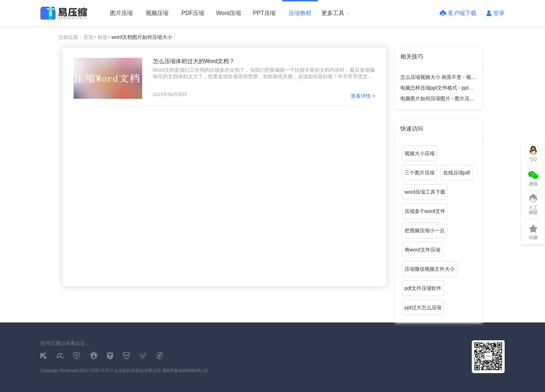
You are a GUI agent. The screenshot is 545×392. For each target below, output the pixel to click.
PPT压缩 (264, 13)
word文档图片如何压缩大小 (142, 37)
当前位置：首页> (77, 37)
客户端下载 (458, 13)
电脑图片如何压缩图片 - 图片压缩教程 (437, 100)
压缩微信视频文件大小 (430, 269)
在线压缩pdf (457, 173)
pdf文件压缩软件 (423, 288)
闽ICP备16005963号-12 (185, 371)
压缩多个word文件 (425, 211)
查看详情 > (363, 96)
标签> (104, 37)
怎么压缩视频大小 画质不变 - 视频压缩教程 (438, 78)
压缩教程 (300, 13)
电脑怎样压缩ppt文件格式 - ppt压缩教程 (437, 89)
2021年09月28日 (170, 94)
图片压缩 (121, 13)
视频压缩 (157, 13)
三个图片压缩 (420, 173)
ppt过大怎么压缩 (423, 307)
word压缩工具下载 (425, 192)
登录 (496, 13)
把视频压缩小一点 (425, 230)
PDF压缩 (193, 13)
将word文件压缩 (422, 250)
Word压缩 (229, 13)
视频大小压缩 (420, 153)
